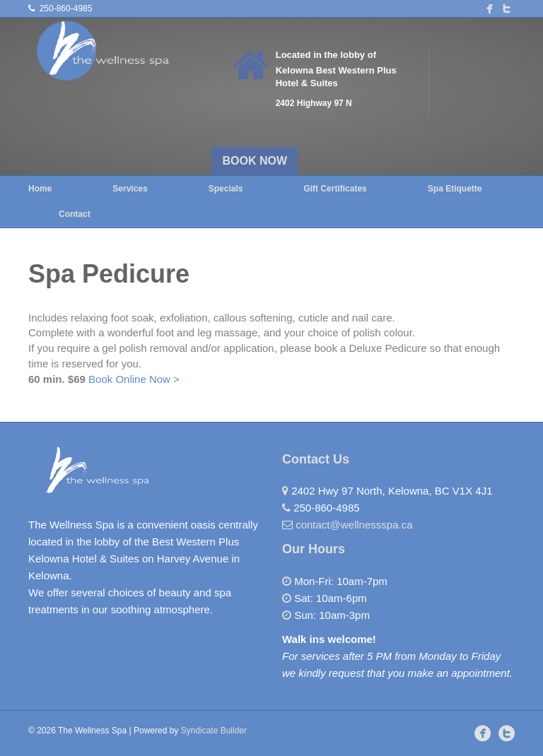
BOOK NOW (255, 161)
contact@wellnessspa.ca (354, 525)
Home (40, 189)
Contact (75, 214)
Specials (226, 189)
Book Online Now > (134, 379)
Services (130, 189)
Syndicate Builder (214, 731)
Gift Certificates (335, 189)
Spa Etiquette (455, 189)
